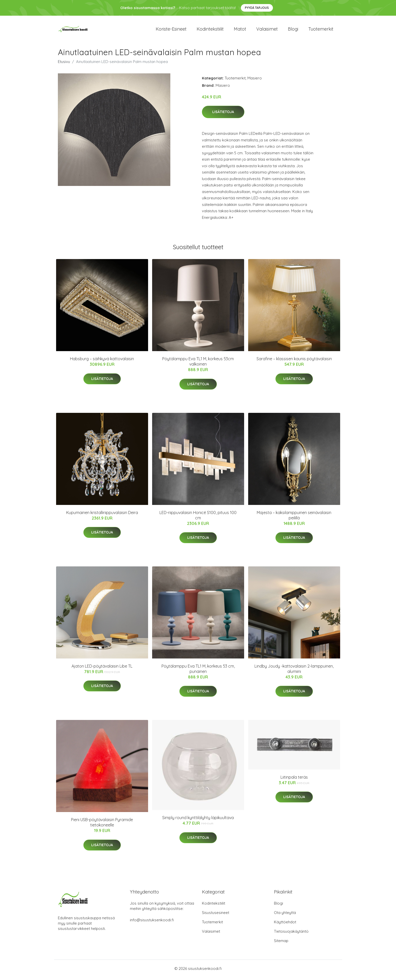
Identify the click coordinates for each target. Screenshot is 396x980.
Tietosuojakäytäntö (291, 934)
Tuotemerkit (321, 30)
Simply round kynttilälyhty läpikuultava (198, 820)
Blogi (293, 30)
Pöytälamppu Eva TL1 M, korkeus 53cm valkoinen (198, 364)
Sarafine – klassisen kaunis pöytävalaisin (294, 361)
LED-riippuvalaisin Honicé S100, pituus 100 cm (198, 518)
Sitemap (281, 943)
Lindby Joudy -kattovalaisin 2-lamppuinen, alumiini (294, 671)
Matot (240, 30)
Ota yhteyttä (285, 915)
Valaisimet (267, 30)
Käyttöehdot (285, 925)
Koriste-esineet (171, 30)
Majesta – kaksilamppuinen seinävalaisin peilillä (294, 518)
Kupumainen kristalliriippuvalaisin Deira (102, 515)
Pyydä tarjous (257, 8)
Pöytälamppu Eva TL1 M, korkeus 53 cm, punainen (198, 671)
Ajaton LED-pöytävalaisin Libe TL (102, 669)
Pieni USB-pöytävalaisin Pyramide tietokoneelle (102, 825)
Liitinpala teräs (294, 780)
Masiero (255, 81)
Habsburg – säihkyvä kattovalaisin (102, 361)
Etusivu (64, 64)
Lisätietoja (223, 115)
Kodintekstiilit (210, 30)
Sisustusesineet (216, 915)
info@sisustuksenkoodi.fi (152, 923)
